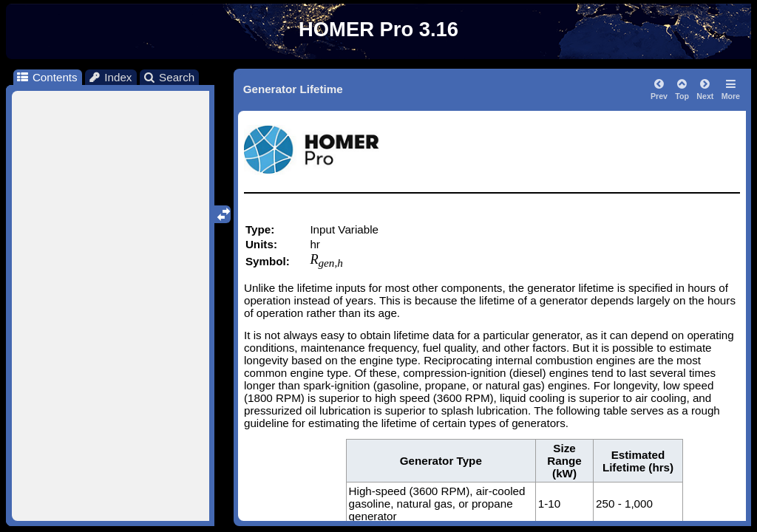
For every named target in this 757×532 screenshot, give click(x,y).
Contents (46, 77)
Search (169, 77)
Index (110, 77)
